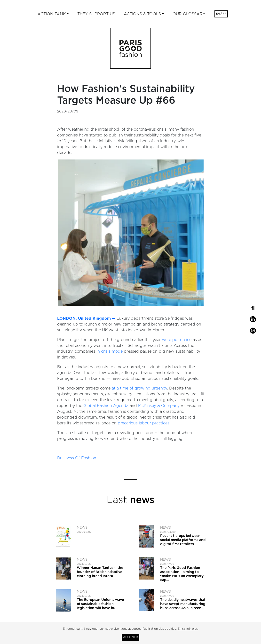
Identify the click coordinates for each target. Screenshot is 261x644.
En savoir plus (188, 629)
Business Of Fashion (77, 458)
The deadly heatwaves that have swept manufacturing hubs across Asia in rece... (183, 604)
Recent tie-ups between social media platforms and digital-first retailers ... (183, 540)
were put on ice (177, 340)
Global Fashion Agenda (106, 406)
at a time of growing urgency (139, 388)
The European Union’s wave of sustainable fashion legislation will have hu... (100, 604)
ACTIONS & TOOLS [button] (142, 14)
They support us (96, 14)
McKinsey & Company (159, 406)
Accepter (130, 637)
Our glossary (189, 14)
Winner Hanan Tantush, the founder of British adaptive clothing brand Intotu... (100, 572)
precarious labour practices (144, 423)
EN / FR (221, 14)
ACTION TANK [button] (52, 14)
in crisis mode (110, 351)
